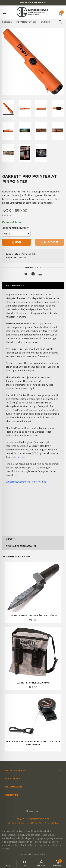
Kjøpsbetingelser (38, 819)
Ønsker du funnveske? (15, 228)
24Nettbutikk (39, 854)
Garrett (23, 258)
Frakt (20, 819)
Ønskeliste (50, 242)
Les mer (34, 845)
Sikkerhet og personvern (24, 823)
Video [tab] (9, 539)
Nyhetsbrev (51, 823)
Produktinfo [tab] (14, 285)
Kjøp (17, 242)
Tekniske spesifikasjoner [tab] (21, 546)
